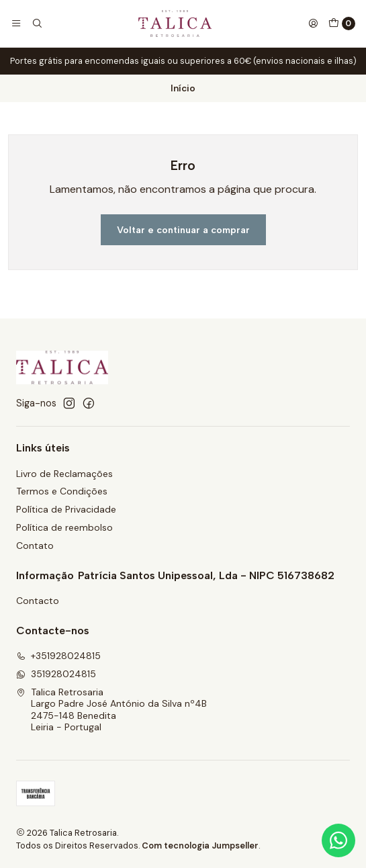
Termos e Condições (62, 491)
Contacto (38, 601)
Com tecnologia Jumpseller (200, 845)
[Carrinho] (342, 24)
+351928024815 (58, 656)
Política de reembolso (64, 527)
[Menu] (16, 24)
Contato (35, 546)
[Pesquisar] (36, 24)
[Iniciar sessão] (313, 24)
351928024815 (56, 674)
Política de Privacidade (66, 509)
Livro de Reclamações (64, 474)
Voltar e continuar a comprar (183, 230)
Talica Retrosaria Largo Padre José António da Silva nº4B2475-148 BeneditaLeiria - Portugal (111, 710)
